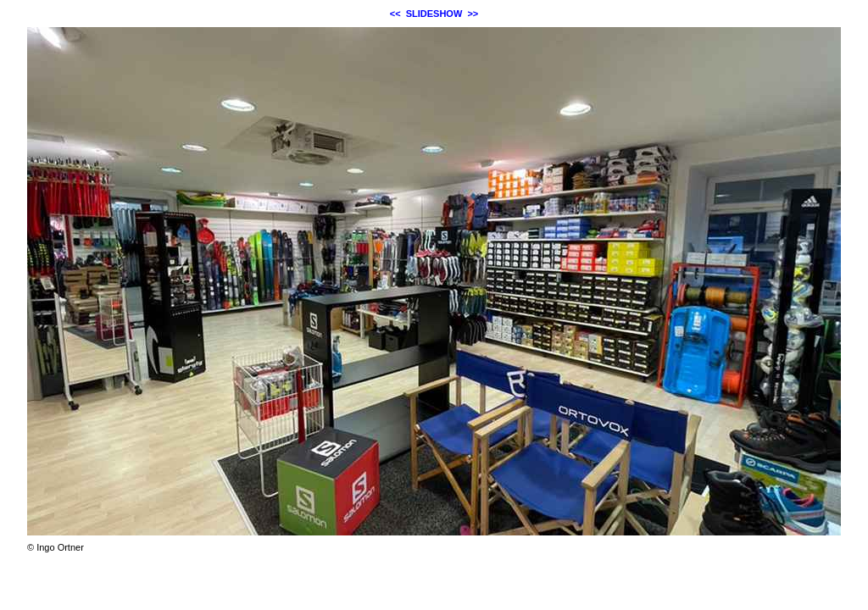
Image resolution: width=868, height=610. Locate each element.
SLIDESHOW (434, 14)
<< (395, 14)
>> (473, 14)
